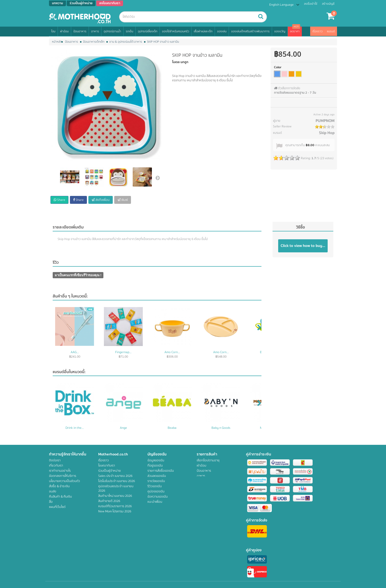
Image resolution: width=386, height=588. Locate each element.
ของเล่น (222, 31)
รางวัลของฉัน (156, 481)
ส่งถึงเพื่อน (101, 200)
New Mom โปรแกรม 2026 (115, 511)
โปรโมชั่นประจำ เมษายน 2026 (117, 481)
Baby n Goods (221, 428)
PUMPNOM (325, 121)
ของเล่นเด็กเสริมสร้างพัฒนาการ (250, 31)
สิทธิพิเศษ (203, 517)
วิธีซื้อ (301, 227)
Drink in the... (75, 428)
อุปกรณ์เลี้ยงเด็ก (148, 31)
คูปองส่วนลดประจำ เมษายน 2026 (116, 488)
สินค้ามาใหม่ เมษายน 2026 (115, 496)
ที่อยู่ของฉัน (155, 466)
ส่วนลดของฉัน (157, 476)
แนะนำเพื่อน (155, 502)
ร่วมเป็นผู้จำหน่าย (110, 471)
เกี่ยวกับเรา (56, 466)
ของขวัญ (280, 31)
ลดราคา (295, 31)
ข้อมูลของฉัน (156, 460)
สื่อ (51, 502)
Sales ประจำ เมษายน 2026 (115, 476)
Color (278, 67)
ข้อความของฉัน (158, 497)
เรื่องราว (317, 31)
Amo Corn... (172, 352)
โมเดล (176, 62)
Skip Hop (327, 133)
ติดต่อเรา (55, 460)
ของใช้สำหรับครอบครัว (176, 31)
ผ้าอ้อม (64, 31)
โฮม (53, 31)
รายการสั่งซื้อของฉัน (161, 471)
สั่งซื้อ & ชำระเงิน (59, 486)
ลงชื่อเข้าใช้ (311, 4)
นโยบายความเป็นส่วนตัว (64, 481)
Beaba (172, 428)
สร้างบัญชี (328, 4)
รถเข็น (129, 31)
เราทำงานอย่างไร (60, 471)
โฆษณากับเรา (107, 466)
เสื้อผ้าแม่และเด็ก (203, 31)
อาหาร (95, 31)
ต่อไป (158, 178)
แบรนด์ (331, 31)
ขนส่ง (53, 491)
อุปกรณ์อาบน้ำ (112, 31)
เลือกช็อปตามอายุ (208, 460)
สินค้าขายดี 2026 (109, 501)
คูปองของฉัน (156, 491)
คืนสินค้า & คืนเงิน (60, 497)
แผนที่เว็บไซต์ (57, 507)
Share (59, 200)
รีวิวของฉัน (155, 486)
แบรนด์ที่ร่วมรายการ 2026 (115, 506)
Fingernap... (123, 352)
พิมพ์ (123, 200)
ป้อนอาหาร (80, 31)
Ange (123, 428)
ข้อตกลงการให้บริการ (63, 476)
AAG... (75, 352)
